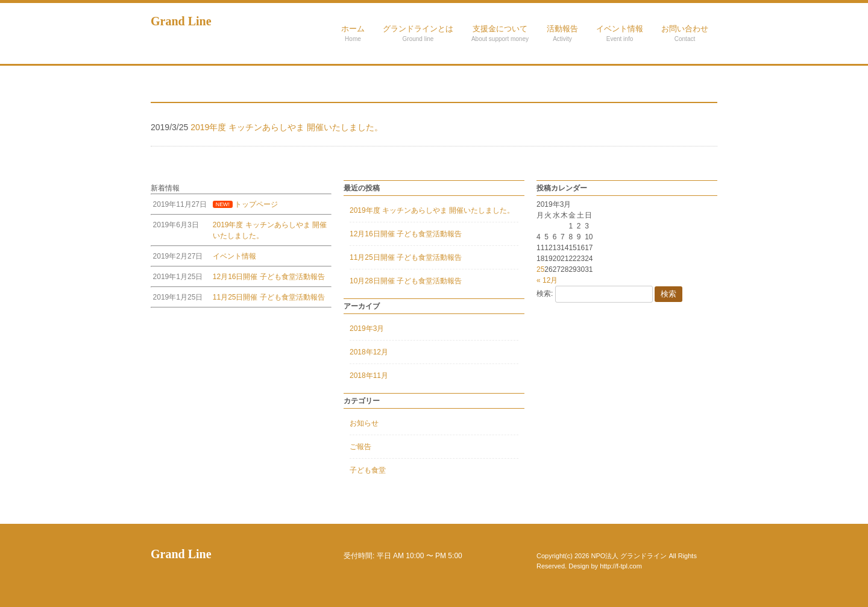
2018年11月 (369, 376)
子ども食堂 (368, 470)
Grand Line (181, 21)
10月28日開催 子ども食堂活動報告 (406, 281)
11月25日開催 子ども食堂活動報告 (406, 257)
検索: (545, 294)
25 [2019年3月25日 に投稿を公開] (540, 269)
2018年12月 (369, 352)
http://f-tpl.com (621, 566)
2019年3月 (367, 329)
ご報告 (360, 447)
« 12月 (547, 280)
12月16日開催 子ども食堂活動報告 (406, 234)
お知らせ (364, 423)
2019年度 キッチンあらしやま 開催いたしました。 (432, 210)
